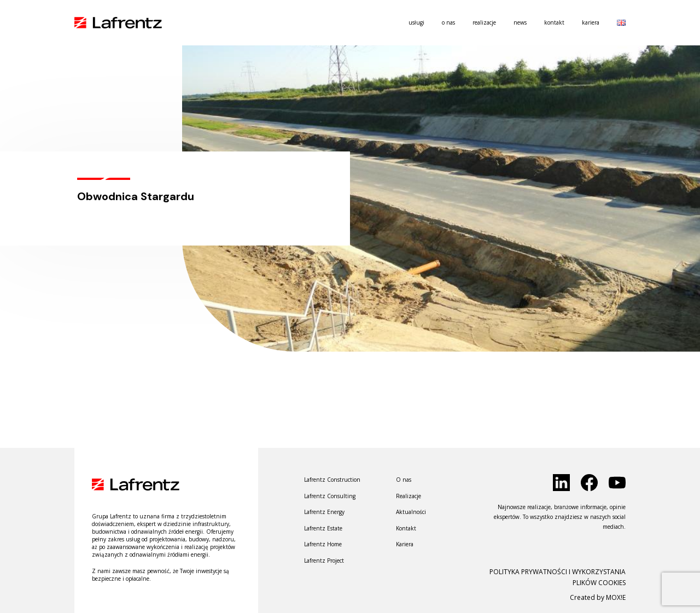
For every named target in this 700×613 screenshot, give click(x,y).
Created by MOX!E (598, 597)
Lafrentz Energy (324, 512)
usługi (416, 22)
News (520, 22)
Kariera (591, 22)
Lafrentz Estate (323, 528)
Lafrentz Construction (332, 480)
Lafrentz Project (324, 561)
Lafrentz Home (323, 544)
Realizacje (484, 22)
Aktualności (411, 512)
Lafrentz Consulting (330, 496)
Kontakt (554, 22)
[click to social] (561, 483)
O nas (448, 22)
